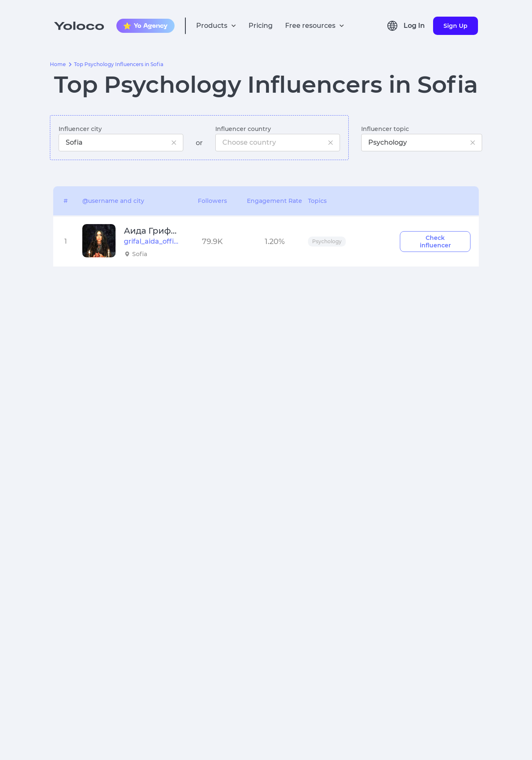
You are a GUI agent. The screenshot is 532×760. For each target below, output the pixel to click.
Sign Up (456, 26)
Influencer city (80, 129)
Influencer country (243, 129)
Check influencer (435, 242)
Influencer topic (385, 129)
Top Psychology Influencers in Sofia (119, 64)
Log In (414, 26)
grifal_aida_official (151, 241)
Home (58, 64)
